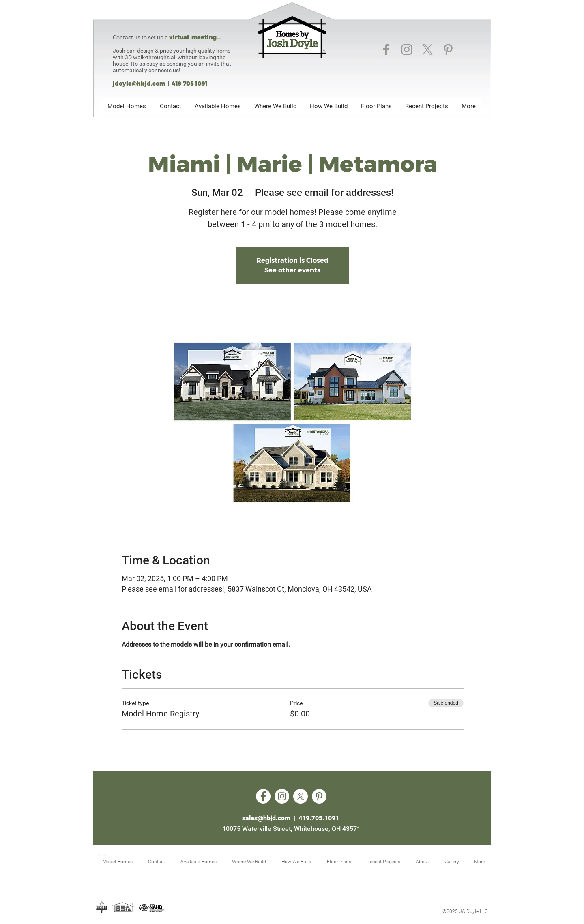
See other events (292, 270)
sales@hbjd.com (266, 818)
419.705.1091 (319, 818)
